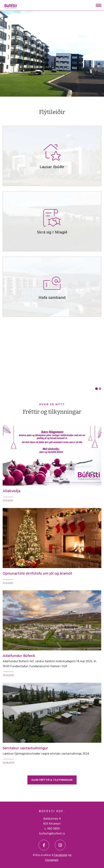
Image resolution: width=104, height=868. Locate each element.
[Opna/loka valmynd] (99, 5)
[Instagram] (60, 845)
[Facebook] (44, 845)
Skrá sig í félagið (52, 232)
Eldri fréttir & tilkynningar (52, 780)
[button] (96, 389)
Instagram (52, 860)
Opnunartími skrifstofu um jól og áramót (37, 574)
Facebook (60, 855)
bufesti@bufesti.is (52, 834)
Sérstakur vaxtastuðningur (25, 748)
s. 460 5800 (52, 829)
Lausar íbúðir (52, 167)
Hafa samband (52, 298)
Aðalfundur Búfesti (19, 656)
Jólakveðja (11, 491)
